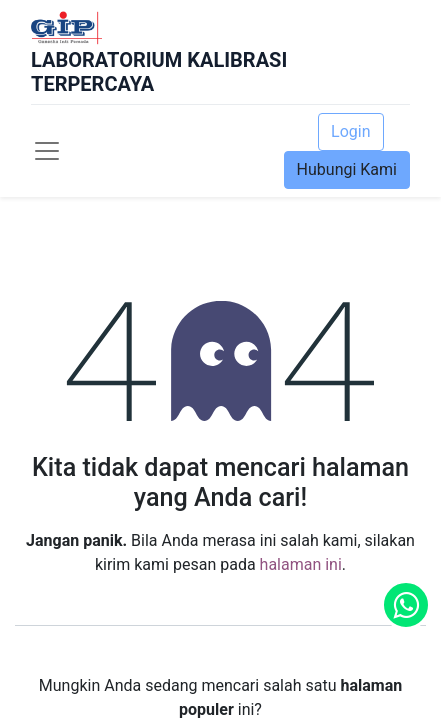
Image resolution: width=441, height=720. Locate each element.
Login (350, 131)
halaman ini (301, 564)
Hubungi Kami (347, 169)
